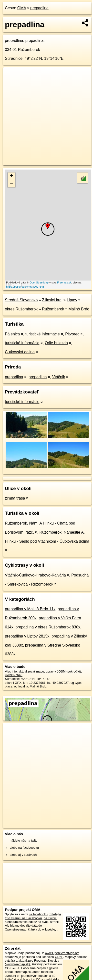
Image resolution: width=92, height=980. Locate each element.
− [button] (12, 184)
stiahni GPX (13, 683)
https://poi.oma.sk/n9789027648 (25, 287)
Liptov (72, 300)
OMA (22, 8)
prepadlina (39, 8)
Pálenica (12, 334)
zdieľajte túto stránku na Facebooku (33, 916)
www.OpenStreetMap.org (62, 953)
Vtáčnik (59, 377)
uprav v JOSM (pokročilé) (63, 671)
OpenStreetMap (39, 282)
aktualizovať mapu (31, 671)
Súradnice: (14, 58)
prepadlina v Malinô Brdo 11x (30, 609)
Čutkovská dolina (20, 352)
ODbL (59, 957)
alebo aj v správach (23, 855)
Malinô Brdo (79, 309)
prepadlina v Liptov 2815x (27, 636)
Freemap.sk (64, 282)
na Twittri (50, 918)
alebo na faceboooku (24, 848)
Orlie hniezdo (56, 343)
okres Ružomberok (21, 309)
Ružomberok (53, 309)
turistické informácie (43, 334)
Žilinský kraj (52, 300)
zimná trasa (15, 498)
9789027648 (14, 675)
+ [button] (12, 176)
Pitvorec (72, 334)
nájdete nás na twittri (24, 840)
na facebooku (38, 914)
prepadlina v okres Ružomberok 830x (48, 627)
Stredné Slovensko (21, 300)
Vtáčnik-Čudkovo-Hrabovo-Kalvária (35, 575)
